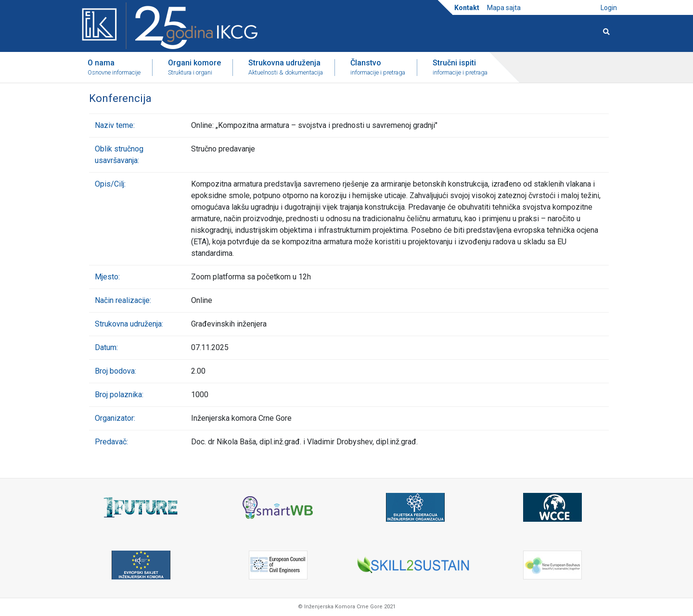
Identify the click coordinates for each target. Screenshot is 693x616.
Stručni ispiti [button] (460, 68)
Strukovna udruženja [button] (286, 68)
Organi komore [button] (194, 68)
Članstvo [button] (378, 68)
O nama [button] (114, 68)
